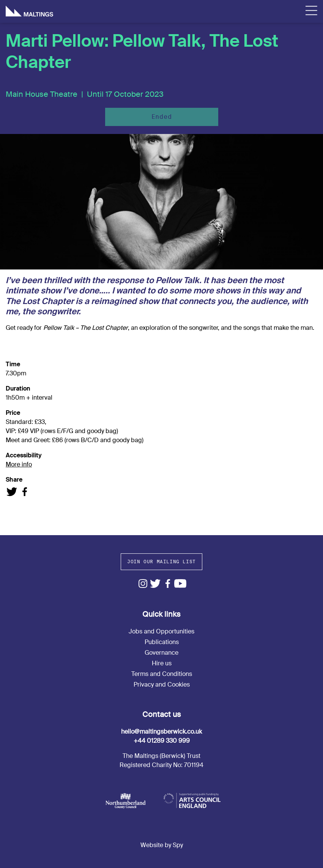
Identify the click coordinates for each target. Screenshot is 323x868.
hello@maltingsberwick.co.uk (161, 732)
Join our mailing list (161, 562)
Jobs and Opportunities (161, 631)
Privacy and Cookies (162, 684)
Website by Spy (162, 845)
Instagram (143, 584)
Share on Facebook (24, 492)
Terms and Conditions (162, 674)
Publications (162, 642)
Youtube (180, 584)
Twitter (155, 584)
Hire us (162, 663)
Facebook (168, 584)
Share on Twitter (12, 492)
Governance (161, 653)
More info (19, 464)
